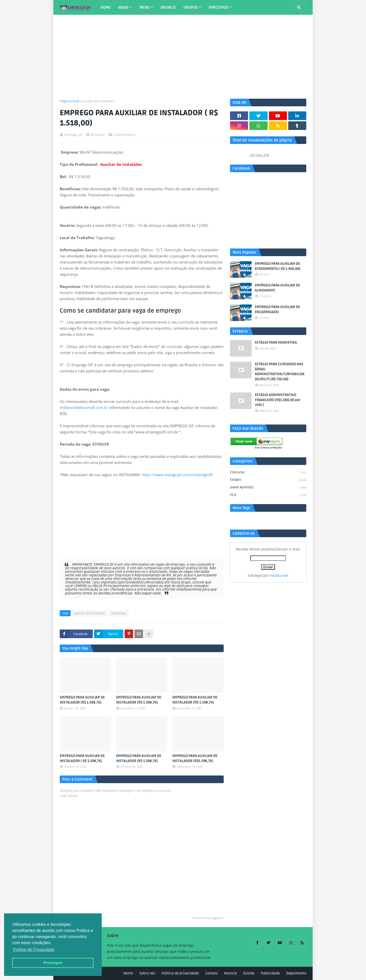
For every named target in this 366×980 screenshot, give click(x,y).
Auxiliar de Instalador (98, 101)
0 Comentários (124, 135)
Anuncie (231, 973)
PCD (268, 495)
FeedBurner (279, 576)
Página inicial (69, 101)
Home (128, 973)
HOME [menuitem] (105, 7)
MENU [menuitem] (145, 7)
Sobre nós (147, 973)
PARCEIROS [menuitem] (218, 7)
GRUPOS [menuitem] (191, 7)
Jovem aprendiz (268, 488)
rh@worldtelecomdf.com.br (84, 407)
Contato (211, 973)
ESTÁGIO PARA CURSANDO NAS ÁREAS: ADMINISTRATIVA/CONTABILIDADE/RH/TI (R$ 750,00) (280, 372)
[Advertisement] (183, 57)
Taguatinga (119, 613)
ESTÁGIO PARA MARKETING (276, 342)
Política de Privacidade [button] (34, 950)
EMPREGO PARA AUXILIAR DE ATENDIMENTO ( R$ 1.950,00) (278, 266)
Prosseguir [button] (53, 963)
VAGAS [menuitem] (123, 7)
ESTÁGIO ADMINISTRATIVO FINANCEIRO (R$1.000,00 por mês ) (278, 400)
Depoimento (296, 973)
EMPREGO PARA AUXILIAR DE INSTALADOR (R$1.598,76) (195, 758)
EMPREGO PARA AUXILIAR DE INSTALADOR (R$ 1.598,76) (82, 700)
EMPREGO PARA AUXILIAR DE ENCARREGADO (277, 309)
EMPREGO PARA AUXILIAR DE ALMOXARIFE (277, 288)
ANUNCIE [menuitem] (168, 7)
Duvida (249, 973)
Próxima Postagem (207, 918)
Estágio (268, 480)
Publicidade (270, 973)
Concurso (268, 473)
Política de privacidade (180, 973)
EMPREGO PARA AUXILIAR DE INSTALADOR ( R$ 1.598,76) (82, 758)
